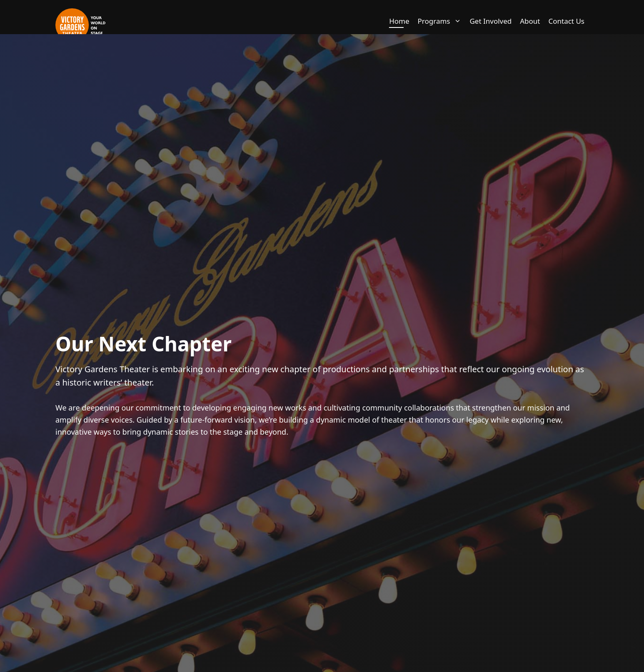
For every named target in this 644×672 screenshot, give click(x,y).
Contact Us (567, 21)
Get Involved (490, 21)
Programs (442, 21)
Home (399, 21)
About (530, 21)
